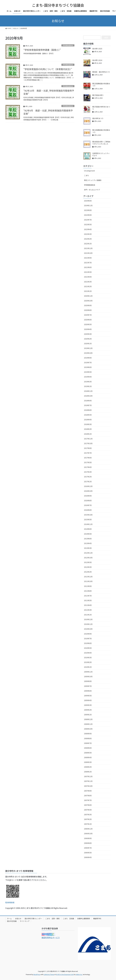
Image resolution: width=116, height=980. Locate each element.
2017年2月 (88, 477)
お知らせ (18, 919)
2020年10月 (88, 301)
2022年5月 (88, 224)
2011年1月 (88, 615)
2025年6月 (88, 201)
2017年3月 (88, 472)
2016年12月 (88, 486)
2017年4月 (88, 467)
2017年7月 (88, 453)
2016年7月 (88, 505)
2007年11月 (88, 781)
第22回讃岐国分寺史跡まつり (101, 85)
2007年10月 (88, 786)
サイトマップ (25, 921)
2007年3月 (88, 815)
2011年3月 (88, 610)
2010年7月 (88, 639)
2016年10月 (88, 491)
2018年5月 (88, 415)
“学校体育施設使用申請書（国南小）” (42, 50)
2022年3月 (88, 234)
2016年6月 (88, 510)
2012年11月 (88, 553)
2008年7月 (88, 743)
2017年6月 (88, 458)
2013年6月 (88, 539)
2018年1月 (88, 434)
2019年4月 (88, 377)
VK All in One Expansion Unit (65, 974)
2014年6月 (88, 529)
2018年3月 (88, 424)
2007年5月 (88, 810)
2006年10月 (88, 834)
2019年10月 (88, 353)
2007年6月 (88, 805)
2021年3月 (88, 282)
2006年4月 (88, 857)
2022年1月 (88, 244)
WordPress (37, 974)
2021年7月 (88, 263)
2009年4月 (88, 700)
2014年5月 (88, 534)
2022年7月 (88, 220)
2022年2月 (88, 239)
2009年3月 (88, 705)
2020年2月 (88, 339)
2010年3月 (88, 658)
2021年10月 (88, 253)
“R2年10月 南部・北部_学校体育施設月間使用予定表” (49, 92)
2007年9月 (88, 791)
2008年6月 (88, 748)
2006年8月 (88, 843)
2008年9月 (88, 734)
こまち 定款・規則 (52, 919)
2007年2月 (88, 819)
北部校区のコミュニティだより (101, 154)
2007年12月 (88, 776)
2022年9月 (88, 215)
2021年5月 (88, 272)
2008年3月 (88, 762)
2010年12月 (88, 619)
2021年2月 (88, 286)
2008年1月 (88, 772)
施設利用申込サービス (51, 937)
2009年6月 (88, 691)
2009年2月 (88, 710)
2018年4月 (88, 420)
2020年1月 (88, 344)
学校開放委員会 (68, 45)
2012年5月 (88, 562)
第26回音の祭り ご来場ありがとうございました (101, 143)
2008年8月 (88, 738)
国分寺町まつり (98, 118)
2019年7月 (88, 362)
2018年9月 (88, 401)
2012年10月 (88, 558)
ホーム (9, 919)
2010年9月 (88, 634)
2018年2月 (88, 429)
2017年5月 (88, 462)
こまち (86, 175)
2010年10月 (88, 629)
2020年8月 (88, 310)
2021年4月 (88, 277)
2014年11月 (88, 524)
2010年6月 (88, 643)
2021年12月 (88, 248)
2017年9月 (88, 448)
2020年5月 (88, 324)
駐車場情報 (10, 902)
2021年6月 (88, 267)
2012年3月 (88, 567)
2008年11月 (88, 724)
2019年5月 (88, 372)
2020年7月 (88, 315)
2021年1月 (88, 291)
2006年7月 (88, 848)
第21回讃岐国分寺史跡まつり (101, 131)
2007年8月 (88, 796)
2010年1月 (88, 667)
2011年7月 (88, 596)
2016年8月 (88, 501)
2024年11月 (88, 205)
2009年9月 (88, 681)
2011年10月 (88, 581)
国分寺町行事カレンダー (33, 919)
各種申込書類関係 (84, 919)
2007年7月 (88, 800)
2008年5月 (88, 753)
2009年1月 (88, 715)
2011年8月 (88, 591)
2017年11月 (88, 439)
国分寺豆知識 (12, 921)
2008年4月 (88, 757)
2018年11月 (88, 391)
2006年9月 (88, 838)
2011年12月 (88, 577)
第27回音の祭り (98, 95)
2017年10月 (88, 443)
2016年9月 (88, 496)
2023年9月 (88, 210)
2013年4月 (88, 543)
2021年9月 (88, 258)
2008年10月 (88, 729)
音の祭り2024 (97, 60)
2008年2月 (88, 767)
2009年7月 (88, 686)
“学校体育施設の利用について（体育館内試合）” (48, 69)
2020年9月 (88, 305)
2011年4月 (88, 605)
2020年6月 (88, 320)
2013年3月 (88, 548)
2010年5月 (88, 648)
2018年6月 (88, 410)
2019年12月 (88, 348)
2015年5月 (88, 520)
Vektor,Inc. (79, 974)
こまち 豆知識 (68, 919)
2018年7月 (88, 405)
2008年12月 (88, 719)
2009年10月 (88, 677)
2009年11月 (88, 672)
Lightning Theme (49, 974)
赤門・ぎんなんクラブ (92, 190)
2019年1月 (88, 386)
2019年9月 (88, 358)
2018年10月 (88, 396)
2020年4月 (88, 329)
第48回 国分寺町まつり (101, 72)
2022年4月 (88, 229)
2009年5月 (88, 696)
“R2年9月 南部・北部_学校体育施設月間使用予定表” (48, 112)
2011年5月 (88, 600)
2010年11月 (88, 624)
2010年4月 (88, 653)
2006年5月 (88, 853)
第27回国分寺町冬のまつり (101, 108)
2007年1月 (88, 824)
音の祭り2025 (97, 49)
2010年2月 (88, 662)
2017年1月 (88, 482)
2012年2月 (88, 572)
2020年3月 (88, 334)
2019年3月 (88, 382)
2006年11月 (88, 829)
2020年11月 (88, 296)
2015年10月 (88, 515)
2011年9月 (88, 586)
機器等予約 (97, 919)
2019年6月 (88, 367)
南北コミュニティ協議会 (93, 180)
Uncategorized (89, 171)
